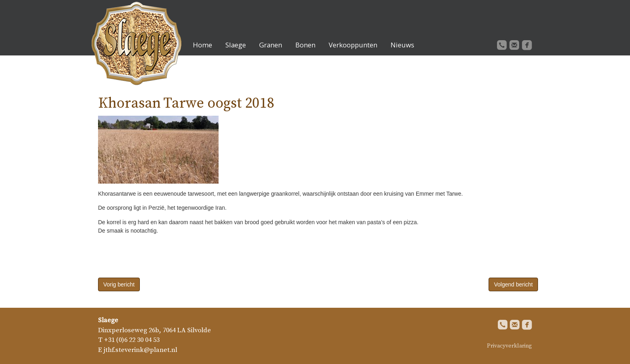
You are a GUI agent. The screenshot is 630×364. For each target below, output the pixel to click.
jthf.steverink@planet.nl (140, 350)
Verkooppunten (353, 45)
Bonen (305, 45)
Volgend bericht (513, 284)
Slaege (236, 45)
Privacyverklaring (509, 346)
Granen (271, 45)
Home (202, 45)
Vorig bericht (119, 284)
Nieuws (402, 45)
